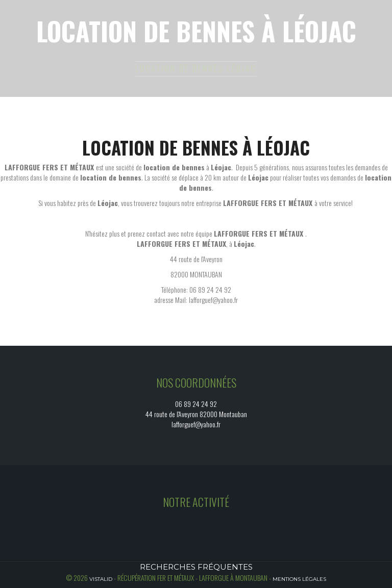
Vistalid (101, 579)
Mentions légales (299, 579)
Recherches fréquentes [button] (196, 567)
